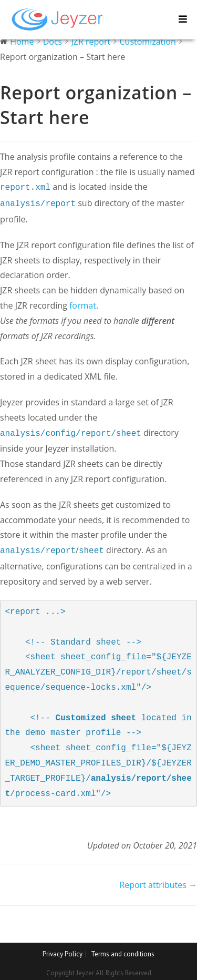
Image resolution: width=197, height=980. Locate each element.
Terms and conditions (123, 950)
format (83, 303)
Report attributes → (158, 881)
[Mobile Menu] (183, 19)
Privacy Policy (63, 950)
